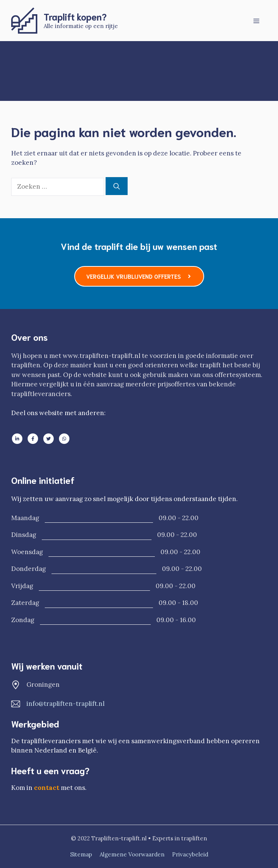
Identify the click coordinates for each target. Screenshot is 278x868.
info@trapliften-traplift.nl (65, 704)
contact (47, 788)
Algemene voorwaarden (132, 854)
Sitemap (81, 854)
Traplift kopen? (75, 16)
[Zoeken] (117, 186)
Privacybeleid (190, 854)
